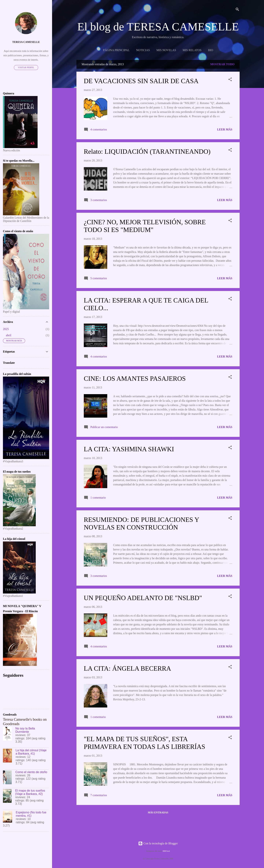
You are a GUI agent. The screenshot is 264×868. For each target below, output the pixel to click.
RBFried (166, 851)
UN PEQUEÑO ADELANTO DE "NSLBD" (143, 598)
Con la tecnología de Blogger (158, 843)
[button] (230, 80)
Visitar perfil (26, 67)
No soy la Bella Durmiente (25, 730)
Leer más (225, 129)
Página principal (116, 50)
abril (9, 335)
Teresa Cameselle (26, 42)
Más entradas (158, 813)
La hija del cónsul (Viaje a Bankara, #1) (31, 752)
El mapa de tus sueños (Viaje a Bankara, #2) (30, 792)
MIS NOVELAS (166, 50)
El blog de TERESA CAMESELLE (158, 27)
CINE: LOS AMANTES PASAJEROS (135, 379)
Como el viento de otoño (31, 772)
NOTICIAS (143, 50)
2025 (6, 329)
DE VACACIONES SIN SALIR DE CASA (141, 81)
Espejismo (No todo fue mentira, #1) (31, 814)
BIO (211, 50)
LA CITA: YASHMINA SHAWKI (129, 449)
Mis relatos (192, 50)
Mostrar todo (222, 64)
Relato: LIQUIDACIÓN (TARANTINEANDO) (147, 152)
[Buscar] (237, 10)
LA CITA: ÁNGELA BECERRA (127, 668)
